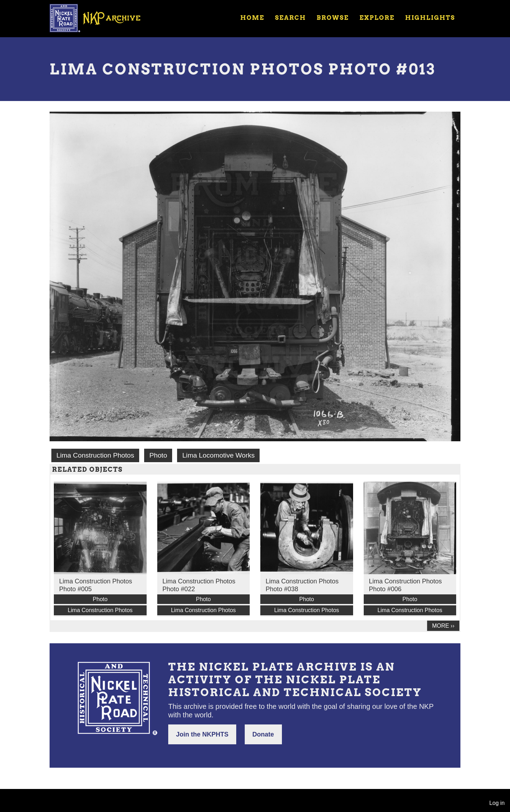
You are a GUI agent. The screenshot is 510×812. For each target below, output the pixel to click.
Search (291, 18)
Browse (333, 18)
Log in (497, 803)
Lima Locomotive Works (219, 455)
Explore (377, 18)
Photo (158, 455)
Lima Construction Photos (95, 455)
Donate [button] (263, 734)
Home (252, 18)
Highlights (430, 18)
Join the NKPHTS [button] (202, 734)
